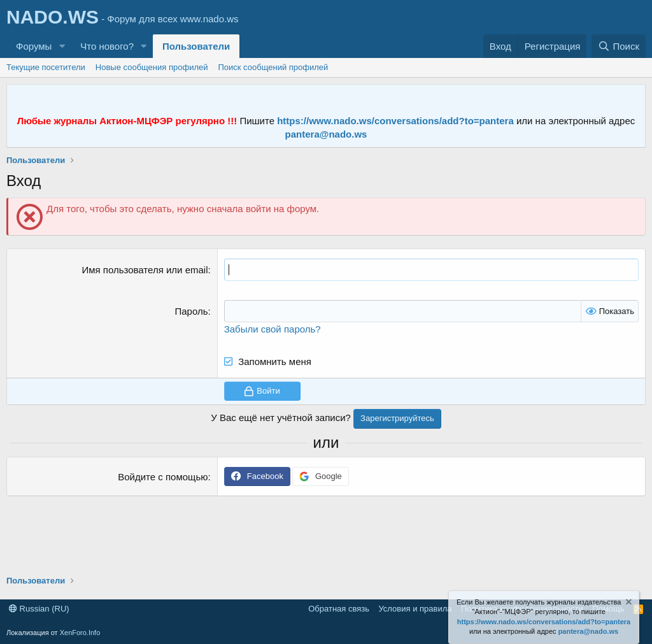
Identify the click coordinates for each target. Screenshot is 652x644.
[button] (62, 46)
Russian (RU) (39, 609)
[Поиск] (619, 46)
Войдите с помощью (163, 477)
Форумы (34, 46)
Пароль (191, 311)
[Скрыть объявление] (628, 604)
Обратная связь (339, 609)
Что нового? (107, 46)
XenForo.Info (80, 633)
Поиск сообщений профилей (273, 67)
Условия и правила (415, 609)
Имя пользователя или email (145, 270)
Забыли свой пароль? (273, 329)
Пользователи (196, 46)
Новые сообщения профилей (152, 67)
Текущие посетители (46, 67)
